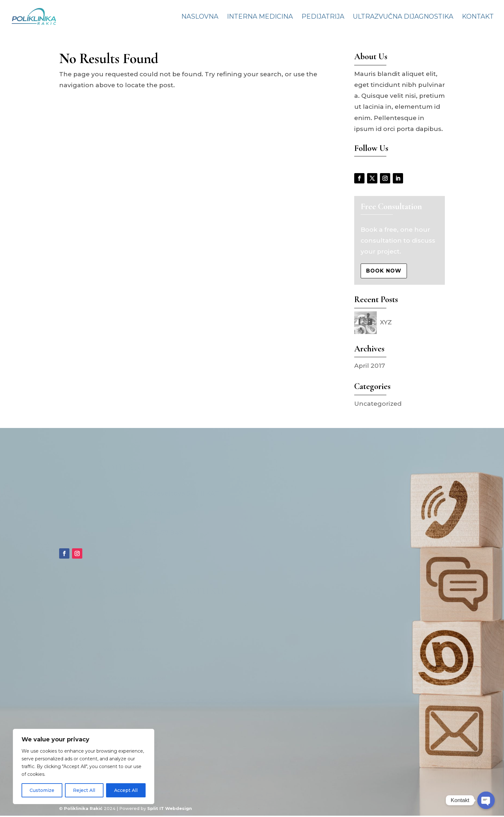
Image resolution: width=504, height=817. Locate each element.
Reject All (84, 790)
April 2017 (370, 366)
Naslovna (200, 17)
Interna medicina (260, 17)
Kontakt (478, 17)
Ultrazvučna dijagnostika (403, 17)
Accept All (126, 790)
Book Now (384, 271)
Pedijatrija (323, 17)
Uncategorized (378, 404)
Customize (42, 790)
